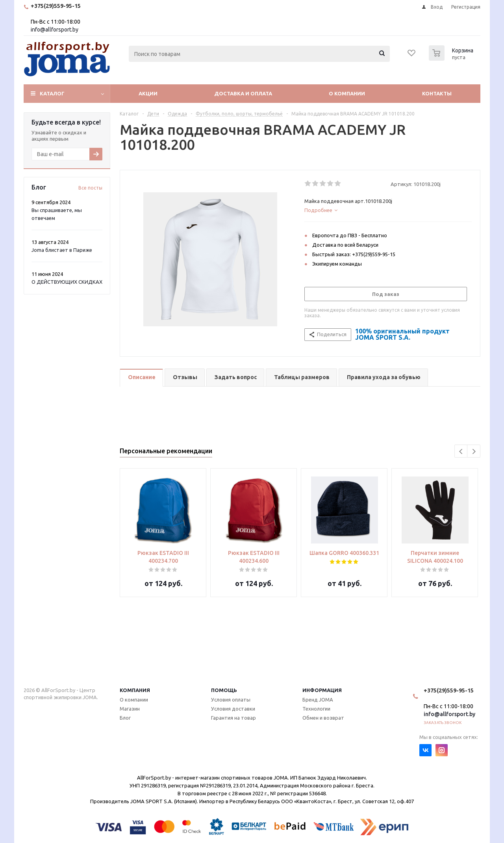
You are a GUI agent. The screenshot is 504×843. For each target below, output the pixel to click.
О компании (347, 93)
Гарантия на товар (233, 718)
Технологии (316, 709)
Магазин (130, 709)
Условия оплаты (231, 700)
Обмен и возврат (323, 718)
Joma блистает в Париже (62, 250)
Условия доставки (233, 709)
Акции (148, 93)
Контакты (437, 93)
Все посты (90, 188)
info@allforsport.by (55, 30)
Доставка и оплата (243, 93)
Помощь (224, 690)
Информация (322, 690)
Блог (125, 718)
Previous (461, 451)
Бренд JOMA (318, 700)
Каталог (52, 93)
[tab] (388, 210)
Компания (135, 690)
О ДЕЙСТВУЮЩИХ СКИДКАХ (67, 282)
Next (474, 451)
